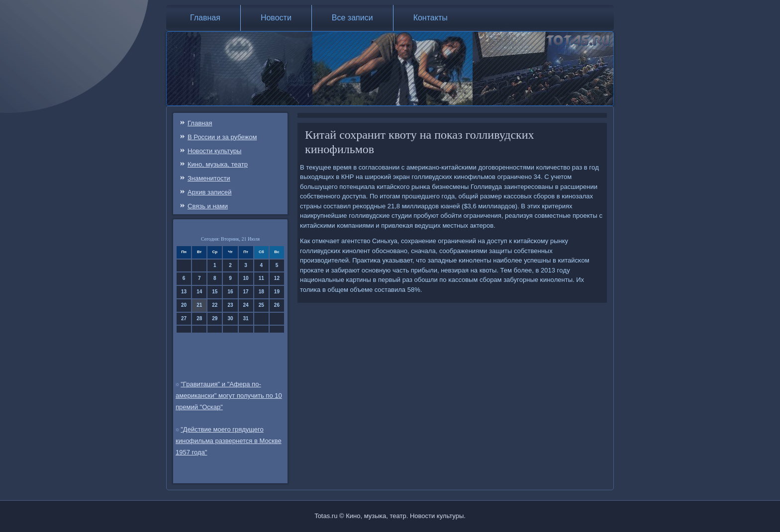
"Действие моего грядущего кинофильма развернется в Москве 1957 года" (229, 441)
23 (230, 305)
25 (261, 305)
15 (215, 292)
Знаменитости (209, 178)
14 (199, 292)
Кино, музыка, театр (218, 164)
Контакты (431, 18)
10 (246, 278)
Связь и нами (208, 206)
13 (184, 292)
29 (215, 318)
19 (277, 292)
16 (230, 292)
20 (184, 305)
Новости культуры (214, 151)
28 (199, 318)
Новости (276, 18)
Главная (205, 18)
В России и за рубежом (222, 137)
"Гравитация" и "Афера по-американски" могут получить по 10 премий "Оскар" (229, 396)
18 (261, 292)
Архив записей (210, 192)
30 (230, 318)
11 (261, 278)
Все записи (352, 18)
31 (246, 318)
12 (277, 278)
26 (277, 305)
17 (246, 292)
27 (184, 318)
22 (215, 305)
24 (246, 305)
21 (199, 305)
